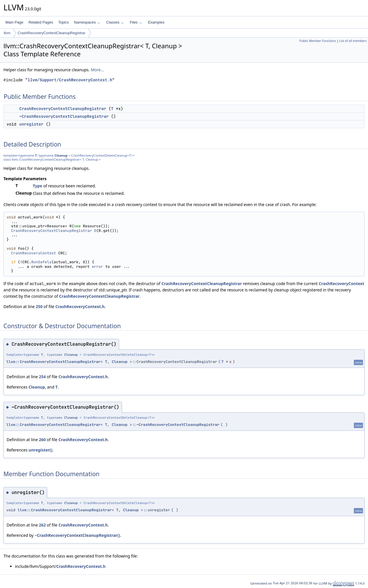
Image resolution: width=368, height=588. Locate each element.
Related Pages (41, 22)
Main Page (14, 22)
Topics (63, 22)
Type (38, 186)
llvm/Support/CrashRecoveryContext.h (70, 80)
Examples (156, 22)
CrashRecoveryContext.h (80, 307)
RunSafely (41, 262)
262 (42, 525)
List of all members (353, 41)
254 (42, 377)
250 (39, 307)
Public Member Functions (318, 41)
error (97, 267)
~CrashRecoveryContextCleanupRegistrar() (77, 535)
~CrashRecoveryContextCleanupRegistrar (64, 116)
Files (136, 22)
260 (42, 440)
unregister (31, 124)
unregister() (40, 450)
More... (97, 70)
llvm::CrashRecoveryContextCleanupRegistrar (53, 362)
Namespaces (87, 22)
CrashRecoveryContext (34, 253)
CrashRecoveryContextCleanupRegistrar (51, 33)
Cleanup (61, 155)
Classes (115, 22)
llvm (7, 33)
